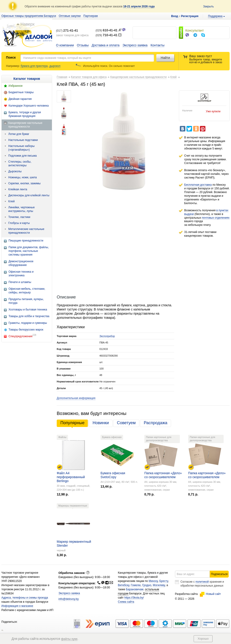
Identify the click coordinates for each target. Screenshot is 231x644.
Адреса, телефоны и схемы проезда (25, 598)
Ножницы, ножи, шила (22, 177)
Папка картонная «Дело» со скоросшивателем (163, 475)
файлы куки (69, 639)
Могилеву (159, 585)
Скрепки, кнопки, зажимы (24, 183)
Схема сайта (126, 602)
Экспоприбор (107, 336)
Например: (13, 66)
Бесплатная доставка (198, 185)
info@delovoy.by (69, 599)
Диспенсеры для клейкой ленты (29, 195)
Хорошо (203, 639)
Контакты (157, 45)
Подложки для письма (22, 156)
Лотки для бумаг (19, 134)
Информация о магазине (17, 606)
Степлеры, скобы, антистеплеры (20, 164)
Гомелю (136, 585)
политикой (202, 582)
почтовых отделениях (216, 218)
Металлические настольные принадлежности (26, 231)
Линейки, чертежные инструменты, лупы (21, 209)
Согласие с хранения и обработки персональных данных (202, 584)
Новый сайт (210, 594)
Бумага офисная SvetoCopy (113, 475)
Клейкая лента (18, 189)
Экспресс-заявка (135, 45)
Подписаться (219, 574)
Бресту (164, 581)
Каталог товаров (27, 79)
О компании (65, 45)
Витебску (124, 585)
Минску (153, 581)
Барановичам (135, 589)
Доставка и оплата (106, 45)
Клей (11, 201)
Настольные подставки (23, 140)
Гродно (147, 585)
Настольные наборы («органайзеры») (21, 148)
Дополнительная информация (76, 398)
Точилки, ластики (19, 217)
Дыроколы (15, 171)
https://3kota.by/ (134, 598)
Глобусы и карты (19, 223)
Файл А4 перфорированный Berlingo (71, 477)
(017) (67, 31)
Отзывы (83, 45)
